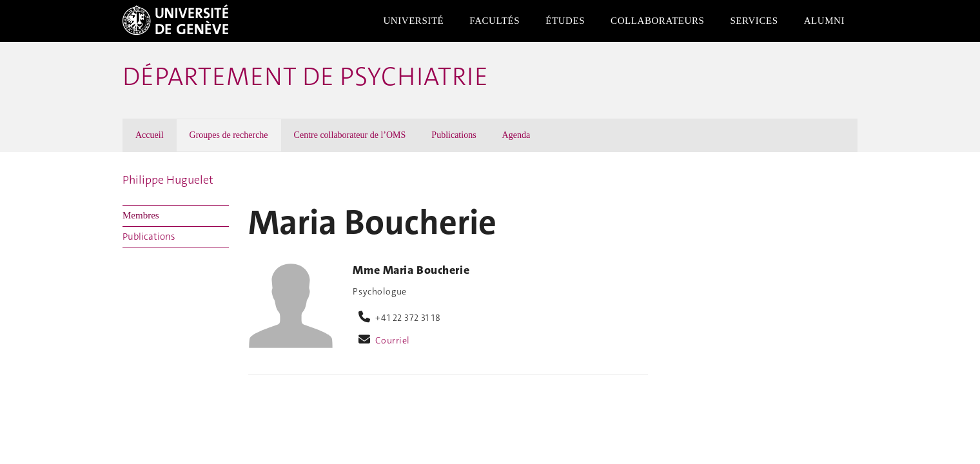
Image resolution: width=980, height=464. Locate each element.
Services (754, 21)
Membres (141, 215)
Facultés (495, 21)
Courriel (393, 340)
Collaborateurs (657, 21)
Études (565, 21)
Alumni (824, 21)
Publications (454, 135)
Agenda (516, 135)
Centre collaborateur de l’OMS (350, 135)
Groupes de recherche (229, 135)
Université (413, 21)
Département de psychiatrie (305, 77)
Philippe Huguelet (168, 180)
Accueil (150, 135)
